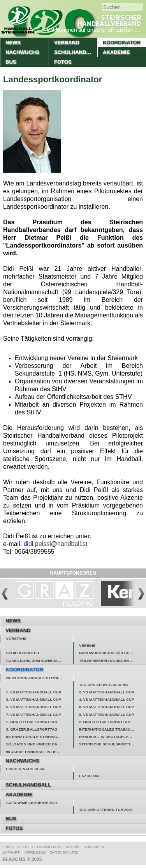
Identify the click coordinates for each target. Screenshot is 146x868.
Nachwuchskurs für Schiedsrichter (113, 653)
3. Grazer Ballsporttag (32, 729)
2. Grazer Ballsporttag (105, 722)
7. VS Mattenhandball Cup (33, 715)
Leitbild (25, 847)
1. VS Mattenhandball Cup (33, 692)
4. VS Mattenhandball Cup (106, 699)
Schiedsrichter (22, 653)
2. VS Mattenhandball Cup (106, 692)
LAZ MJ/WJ (89, 776)
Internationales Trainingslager (113, 729)
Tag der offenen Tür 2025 (106, 810)
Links (8, 847)
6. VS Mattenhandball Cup (106, 707)
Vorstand (16, 638)
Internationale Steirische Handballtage (39, 737)
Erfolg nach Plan (25, 769)
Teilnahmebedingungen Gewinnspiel (113, 661)
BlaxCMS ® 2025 (22, 859)
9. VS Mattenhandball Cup (106, 715)
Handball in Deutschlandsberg (113, 737)
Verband (67, 42)
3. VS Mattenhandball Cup (33, 699)
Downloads (49, 847)
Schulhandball (76, 52)
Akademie (116, 52)
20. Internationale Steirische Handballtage (39, 678)
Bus (11, 62)
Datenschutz (64, 852)
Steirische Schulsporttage (109, 744)
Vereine (87, 645)
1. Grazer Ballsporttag (32, 722)
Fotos (63, 62)
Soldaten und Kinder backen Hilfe (39, 744)
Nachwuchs (22, 52)
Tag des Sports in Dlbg (104, 685)
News (13, 42)
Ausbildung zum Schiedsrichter (39, 661)
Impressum (35, 852)
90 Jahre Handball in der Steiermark (39, 752)
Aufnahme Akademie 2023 (32, 803)
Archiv (72, 847)
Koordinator (122, 42)
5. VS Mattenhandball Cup (33, 707)
